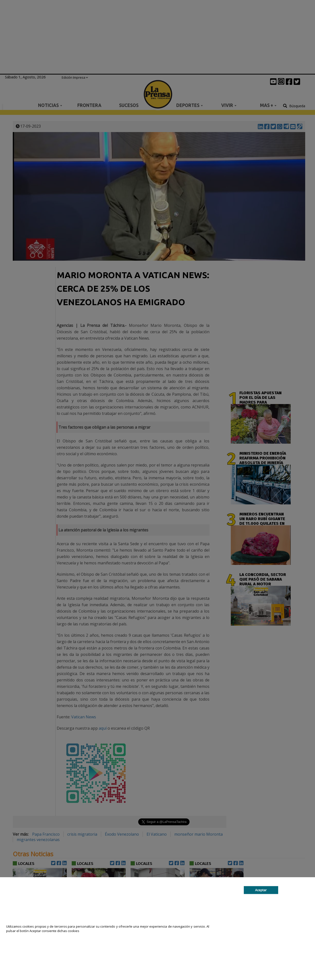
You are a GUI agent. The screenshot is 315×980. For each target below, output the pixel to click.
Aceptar (261, 890)
